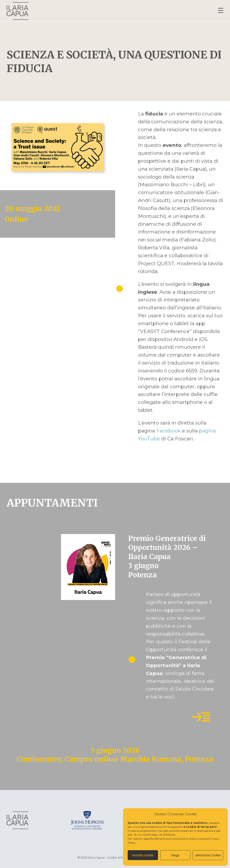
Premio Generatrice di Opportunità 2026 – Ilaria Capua (167, 548)
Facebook (169, 431)
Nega (175, 855)
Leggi (201, 717)
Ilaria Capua (17, 11)
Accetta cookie (143, 855)
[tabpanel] (115, 649)
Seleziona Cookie (208, 855)
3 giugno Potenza (144, 570)
